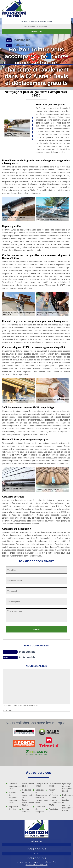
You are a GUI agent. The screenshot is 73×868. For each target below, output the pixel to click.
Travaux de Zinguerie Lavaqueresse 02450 (13, 798)
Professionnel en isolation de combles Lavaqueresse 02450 (67, 803)
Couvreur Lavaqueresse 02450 (13, 786)
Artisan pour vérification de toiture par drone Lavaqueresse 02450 (53, 798)
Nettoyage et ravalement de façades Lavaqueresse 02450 (26, 798)
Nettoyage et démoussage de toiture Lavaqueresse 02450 (40, 796)
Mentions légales (36, 865)
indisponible (27, 652)
